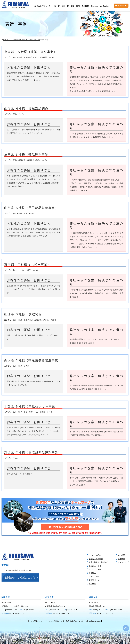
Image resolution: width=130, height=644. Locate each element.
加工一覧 (65, 6)
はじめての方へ (41, 6)
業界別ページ (94, 580)
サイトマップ (123, 562)
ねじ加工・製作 (95, 569)
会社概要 (121, 555)
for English (104, 6)
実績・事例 (75, 6)
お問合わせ (121, 5)
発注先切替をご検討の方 (99, 562)
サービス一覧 (54, 6)
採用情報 (121, 559)
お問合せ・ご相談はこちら (20, 577)
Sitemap (94, 6)
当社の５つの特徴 (96, 559)
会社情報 (85, 6)
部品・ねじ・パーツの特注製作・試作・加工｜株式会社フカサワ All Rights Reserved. (68, 621)
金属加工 (92, 573)
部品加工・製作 (95, 566)
